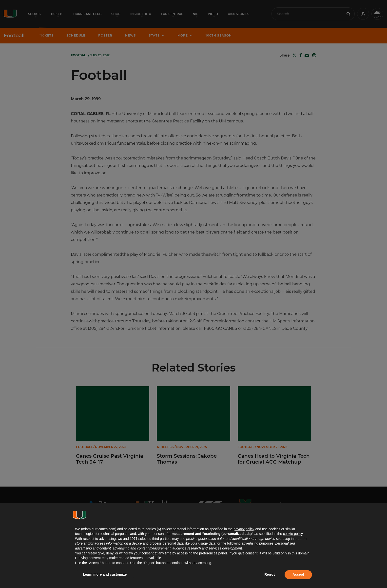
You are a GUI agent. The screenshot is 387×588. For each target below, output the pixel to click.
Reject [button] (270, 574)
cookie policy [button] (293, 534)
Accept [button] (298, 574)
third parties (161, 539)
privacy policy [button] (244, 529)
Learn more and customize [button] (105, 574)
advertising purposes (258, 543)
